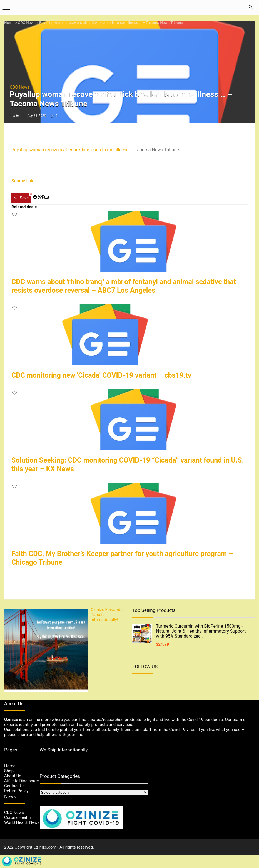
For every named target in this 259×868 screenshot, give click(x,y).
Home (9, 22)
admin (14, 116)
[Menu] (7, 7)
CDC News (27, 22)
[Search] (250, 7)
